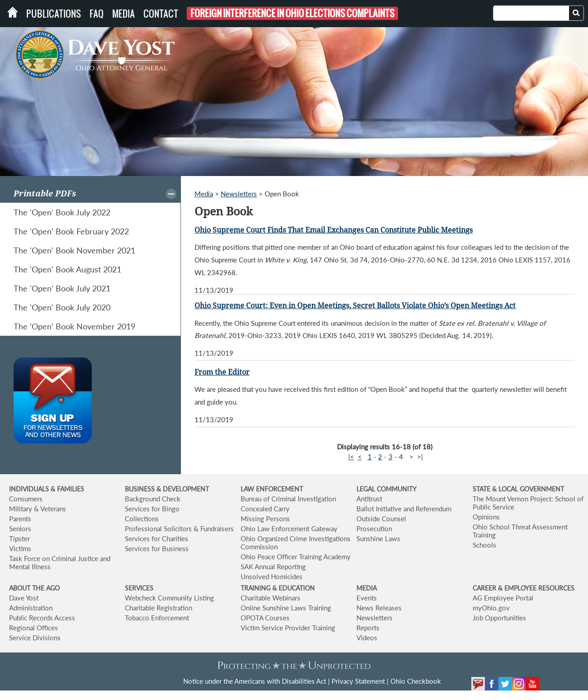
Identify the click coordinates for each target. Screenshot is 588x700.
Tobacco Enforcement (157, 618)
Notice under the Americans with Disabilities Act (255, 681)
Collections (142, 519)
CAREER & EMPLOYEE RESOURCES (524, 588)
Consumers (26, 499)
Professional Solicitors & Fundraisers (179, 529)
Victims (20, 548)
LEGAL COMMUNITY (386, 489)
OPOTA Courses (265, 618)
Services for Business (157, 548)
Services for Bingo (152, 509)
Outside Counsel (381, 519)
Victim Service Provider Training (288, 628)
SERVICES (139, 588)
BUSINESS (141, 489)
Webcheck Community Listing (169, 598)
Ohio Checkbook (416, 681)
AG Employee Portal (503, 598)
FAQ (97, 14)
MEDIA (367, 588)
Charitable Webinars (270, 598)
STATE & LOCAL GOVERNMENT (518, 489)
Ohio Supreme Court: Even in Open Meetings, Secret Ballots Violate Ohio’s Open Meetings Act (355, 306)
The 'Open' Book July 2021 (62, 288)
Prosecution (374, 529)
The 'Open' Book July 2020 (62, 307)
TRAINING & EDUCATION (278, 588)
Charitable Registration (159, 608)
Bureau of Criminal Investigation (288, 499)
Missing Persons (265, 519)
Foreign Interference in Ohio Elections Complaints (292, 13)
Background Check (153, 499)
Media (123, 14)
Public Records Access (42, 618)
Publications (54, 14)
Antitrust (369, 499)
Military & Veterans (38, 509)
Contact (161, 14)
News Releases (379, 608)
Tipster (19, 538)
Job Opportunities (499, 618)
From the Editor (222, 372)
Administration (31, 608)
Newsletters (239, 194)
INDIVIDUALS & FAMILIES (47, 489)
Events (367, 598)
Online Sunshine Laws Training (286, 608)
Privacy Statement (358, 681)
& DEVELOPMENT (183, 489)
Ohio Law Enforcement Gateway (289, 529)
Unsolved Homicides (272, 576)
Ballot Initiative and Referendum (404, 509)
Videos (367, 638)
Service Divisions (35, 638)
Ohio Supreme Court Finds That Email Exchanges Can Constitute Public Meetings (334, 230)
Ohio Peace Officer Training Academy (296, 557)
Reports (368, 628)
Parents (20, 519)
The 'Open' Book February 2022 (71, 231)
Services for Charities (156, 538)
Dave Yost (24, 598)
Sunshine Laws (378, 538)
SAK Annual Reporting (273, 567)
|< (351, 457)
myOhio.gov (491, 608)
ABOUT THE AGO (34, 588)
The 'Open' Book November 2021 (74, 250)
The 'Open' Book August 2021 (67, 269)
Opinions (486, 517)
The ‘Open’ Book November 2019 (74, 326)
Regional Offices (33, 628)
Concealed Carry (265, 509)
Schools (484, 545)
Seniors (20, 529)
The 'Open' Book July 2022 (62, 212)
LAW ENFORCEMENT (272, 489)
